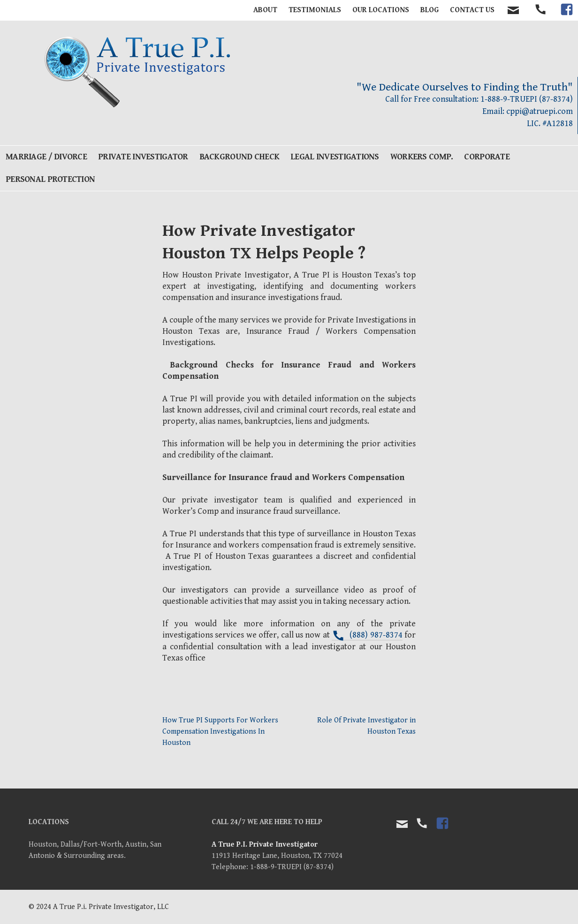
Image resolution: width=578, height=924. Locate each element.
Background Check (239, 157)
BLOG (430, 10)
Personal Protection (50, 179)
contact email (513, 10)
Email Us (402, 824)
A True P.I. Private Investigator (265, 845)
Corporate (487, 157)
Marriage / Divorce (46, 157)
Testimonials (315, 10)
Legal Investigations (335, 157)
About (265, 10)
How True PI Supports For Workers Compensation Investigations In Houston (220, 732)
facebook (567, 17)
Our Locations (381, 10)
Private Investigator (143, 157)
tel (541, 17)
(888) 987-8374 (376, 635)
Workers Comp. (422, 157)
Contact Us (472, 10)
